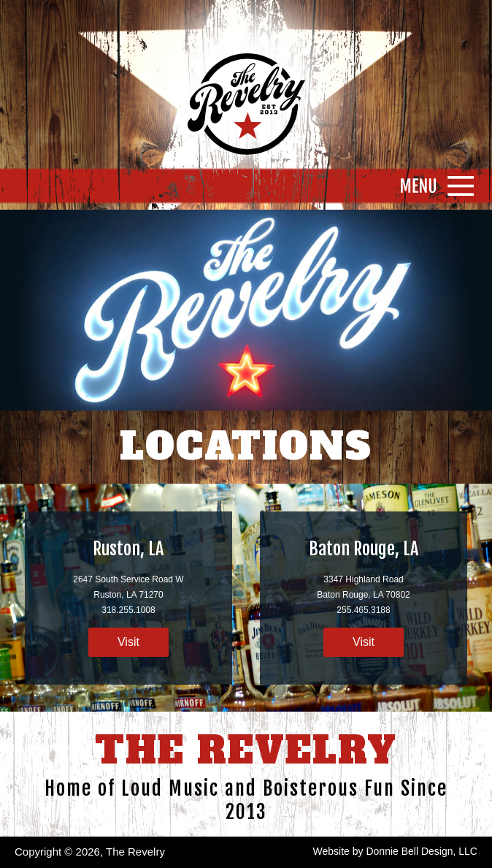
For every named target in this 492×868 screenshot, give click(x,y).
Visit (128, 642)
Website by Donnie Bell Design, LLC (395, 851)
